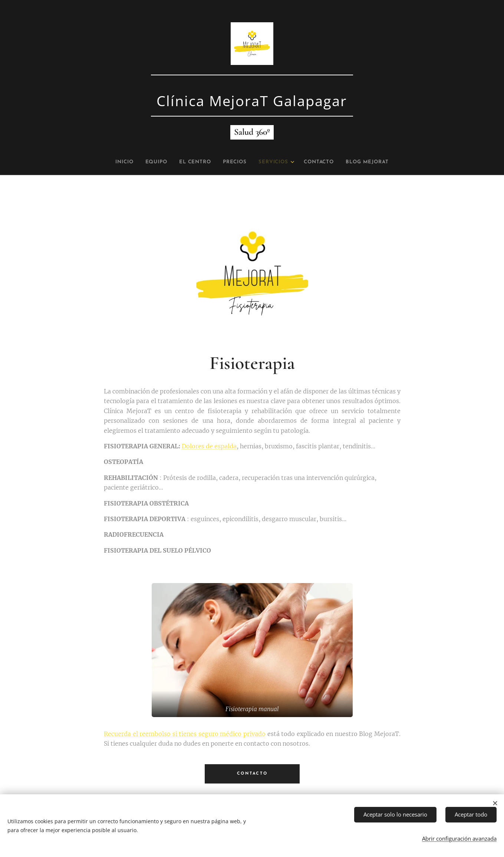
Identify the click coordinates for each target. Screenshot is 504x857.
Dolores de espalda (209, 446)
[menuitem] (113, 162)
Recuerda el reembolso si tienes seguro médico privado (185, 734)
